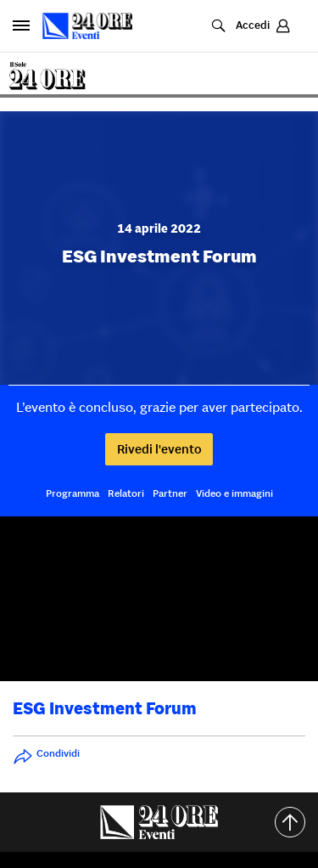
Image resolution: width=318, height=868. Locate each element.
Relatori (126, 493)
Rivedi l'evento (159, 449)
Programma (73, 493)
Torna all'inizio (296, 822)
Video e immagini (234, 493)
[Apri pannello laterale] (21, 25)
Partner (170, 493)
